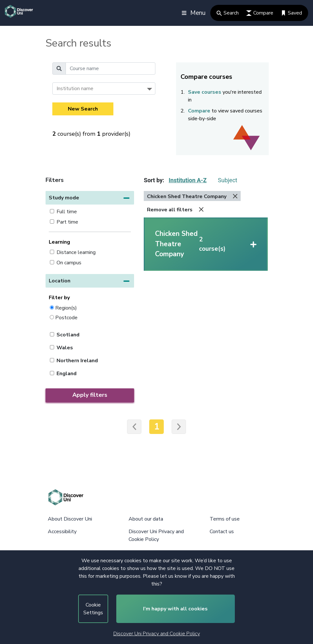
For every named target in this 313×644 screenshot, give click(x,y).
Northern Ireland (77, 361)
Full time (67, 212)
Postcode (66, 317)
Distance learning (76, 252)
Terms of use (225, 519)
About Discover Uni (70, 519)
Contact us (222, 532)
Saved (291, 13)
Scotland (68, 335)
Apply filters (90, 395)
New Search (83, 109)
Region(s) (66, 308)
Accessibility (62, 532)
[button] (90, 198)
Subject (228, 180)
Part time (67, 222)
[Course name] (110, 69)
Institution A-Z (188, 180)
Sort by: (154, 180)
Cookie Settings (93, 609)
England (67, 374)
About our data (146, 519)
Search (228, 13)
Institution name (75, 89)
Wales (65, 348)
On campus (69, 263)
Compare (260, 13)
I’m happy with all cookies (175, 609)
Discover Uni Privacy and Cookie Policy (157, 634)
